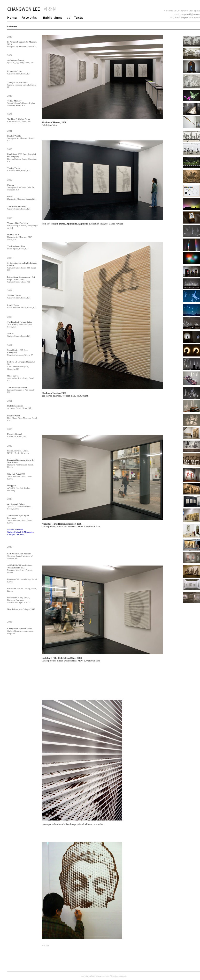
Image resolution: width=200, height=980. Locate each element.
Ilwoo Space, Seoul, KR (18, 247)
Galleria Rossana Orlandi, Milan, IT (22, 85)
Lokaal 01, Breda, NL (17, 435)
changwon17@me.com (190, 14)
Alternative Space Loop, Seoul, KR (21, 378)
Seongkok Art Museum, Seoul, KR (21, 138)
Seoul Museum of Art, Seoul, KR (22, 306)
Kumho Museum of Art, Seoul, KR (21, 390)
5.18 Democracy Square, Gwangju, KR (21, 365)
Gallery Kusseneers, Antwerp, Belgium (20, 631)
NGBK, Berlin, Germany (18, 452)
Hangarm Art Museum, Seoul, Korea (21, 464)
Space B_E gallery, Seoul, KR (20, 61)
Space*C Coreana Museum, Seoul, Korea (19, 506)
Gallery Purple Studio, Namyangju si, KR (22, 225)
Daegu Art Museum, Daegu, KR (21, 198)
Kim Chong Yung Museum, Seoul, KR (22, 418)
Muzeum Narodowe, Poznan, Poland (20, 569)
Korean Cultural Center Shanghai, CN (22, 158)
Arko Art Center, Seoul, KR (19, 407)
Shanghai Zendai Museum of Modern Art (20, 556)
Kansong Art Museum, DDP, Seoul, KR (20, 237)
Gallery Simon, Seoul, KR (19, 73)
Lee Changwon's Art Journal (188, 17)
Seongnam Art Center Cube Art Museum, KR (21, 187)
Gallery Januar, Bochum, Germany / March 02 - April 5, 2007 (19, 600)
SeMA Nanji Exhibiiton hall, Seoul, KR (20, 324)
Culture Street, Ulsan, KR (21, 279)
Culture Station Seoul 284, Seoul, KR (22, 267)
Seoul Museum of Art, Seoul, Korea (20, 476)
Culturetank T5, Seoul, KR (19, 120)
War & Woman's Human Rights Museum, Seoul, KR (21, 103)
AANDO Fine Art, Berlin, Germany (19, 488)
